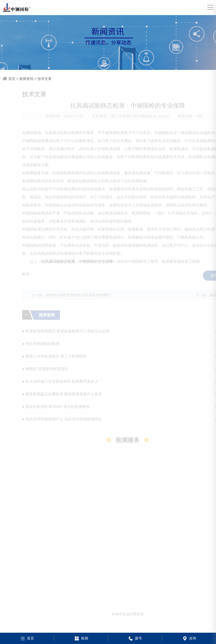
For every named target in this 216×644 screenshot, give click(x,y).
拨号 (135, 638)
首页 (12, 79)
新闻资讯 (26, 79)
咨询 (189, 638)
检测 (81, 638)
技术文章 (45, 79)
